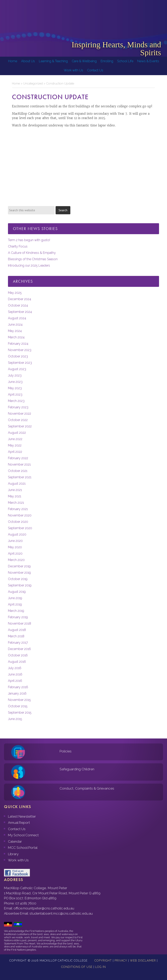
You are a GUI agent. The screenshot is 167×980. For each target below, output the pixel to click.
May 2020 (15, 547)
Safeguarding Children (77, 769)
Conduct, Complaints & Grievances (87, 788)
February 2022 (18, 458)
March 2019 (16, 611)
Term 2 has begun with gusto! (29, 240)
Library (13, 854)
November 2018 (20, 623)
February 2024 (18, 344)
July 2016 (15, 668)
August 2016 (17, 662)
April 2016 (15, 681)
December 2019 (19, 566)
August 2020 (17, 534)
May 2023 (15, 388)
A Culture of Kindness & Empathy (32, 253)
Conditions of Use (77, 967)
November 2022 (20, 414)
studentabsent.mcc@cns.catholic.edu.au (61, 913)
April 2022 (15, 452)
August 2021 (17, 484)
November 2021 (19, 464)
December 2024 (20, 299)
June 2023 (15, 382)
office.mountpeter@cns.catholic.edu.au (44, 908)
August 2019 (17, 592)
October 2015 (18, 706)
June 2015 (15, 719)
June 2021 (15, 490)
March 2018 (16, 636)
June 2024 (15, 325)
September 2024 (20, 312)
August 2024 (17, 318)
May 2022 (15, 445)
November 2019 (19, 573)
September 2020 (20, 528)
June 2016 (15, 674)
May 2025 (15, 293)
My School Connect (23, 835)
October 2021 (18, 471)
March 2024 (16, 337)
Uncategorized (33, 83)
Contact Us (17, 829)
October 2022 (18, 420)
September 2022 (20, 426)
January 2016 (17, 693)
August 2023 (17, 369)
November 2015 (19, 700)
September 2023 (20, 363)
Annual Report (19, 823)
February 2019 (18, 617)
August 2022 (17, 433)
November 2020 (20, 515)
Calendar (15, 841)
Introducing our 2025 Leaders (29, 265)
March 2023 (16, 401)
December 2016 (19, 649)
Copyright (103, 961)
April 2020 (15, 554)
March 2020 (16, 560)
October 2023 (18, 356)
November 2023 (20, 350)
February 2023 (18, 407)
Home (16, 83)
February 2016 (18, 687)
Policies (66, 751)
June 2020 (15, 541)
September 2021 (20, 477)
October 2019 (18, 579)
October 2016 (18, 655)
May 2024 (15, 331)
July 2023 (15, 375)
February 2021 (18, 509)
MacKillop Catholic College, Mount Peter (16, 18)
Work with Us (18, 860)
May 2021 (15, 496)
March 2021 (16, 503)
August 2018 (17, 630)
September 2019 (20, 585)
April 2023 (15, 394)
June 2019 (15, 598)
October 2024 (18, 305)
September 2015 (20, 713)
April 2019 (15, 604)
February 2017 (18, 643)
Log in (101, 967)
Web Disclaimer (143, 961)
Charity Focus (18, 246)
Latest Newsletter (22, 816)
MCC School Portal (23, 848)
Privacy (121, 961)
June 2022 (15, 439)
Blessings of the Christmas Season (33, 259)
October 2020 (18, 522)
